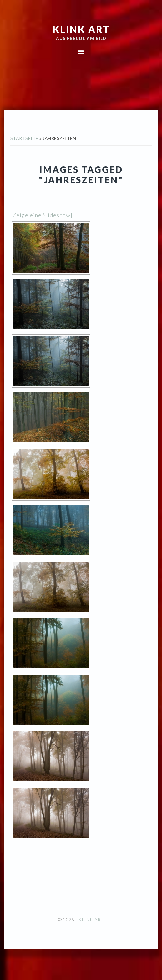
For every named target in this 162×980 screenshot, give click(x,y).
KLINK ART (81, 29)
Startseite (24, 138)
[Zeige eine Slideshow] (41, 215)
